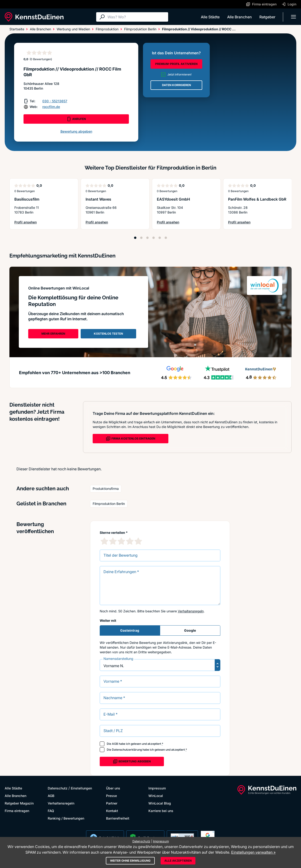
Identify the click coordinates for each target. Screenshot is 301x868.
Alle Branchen (240, 17)
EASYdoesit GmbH (173, 199)
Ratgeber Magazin (19, 803)
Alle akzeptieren (178, 861)
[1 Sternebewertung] (104, 541)
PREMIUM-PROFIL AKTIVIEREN (176, 64)
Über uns (113, 788)
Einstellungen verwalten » (253, 852)
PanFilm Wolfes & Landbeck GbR (257, 199)
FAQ (51, 811)
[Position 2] (141, 238)
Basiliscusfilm (27, 199)
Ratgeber (267, 17)
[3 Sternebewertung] (121, 541)
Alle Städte (210, 17)
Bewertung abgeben (76, 131)
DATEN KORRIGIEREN (176, 85)
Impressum (157, 788)
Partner (112, 803)
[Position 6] (166, 238)
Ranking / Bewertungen (66, 818)
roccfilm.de (51, 107)
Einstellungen (81, 788)
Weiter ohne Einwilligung (130, 861)
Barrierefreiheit (118, 818)
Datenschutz (58, 788)
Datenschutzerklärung (127, 750)
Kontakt (112, 811)
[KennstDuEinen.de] (34, 17)
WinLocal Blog (160, 803)
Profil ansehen (26, 222)
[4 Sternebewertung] (130, 541)
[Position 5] (160, 238)
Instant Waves (98, 199)
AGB (115, 744)
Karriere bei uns (161, 811)
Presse (111, 796)
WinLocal (156, 796)
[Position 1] (135, 238)
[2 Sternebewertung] (113, 541)
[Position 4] (154, 238)
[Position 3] (147, 238)
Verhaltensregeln (191, 611)
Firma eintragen (17, 811)
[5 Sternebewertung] (138, 541)
